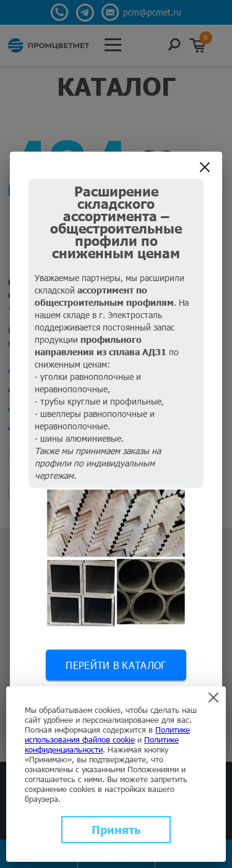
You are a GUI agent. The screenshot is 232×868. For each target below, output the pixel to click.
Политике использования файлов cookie (107, 735)
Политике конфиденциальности (102, 744)
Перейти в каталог (116, 665)
